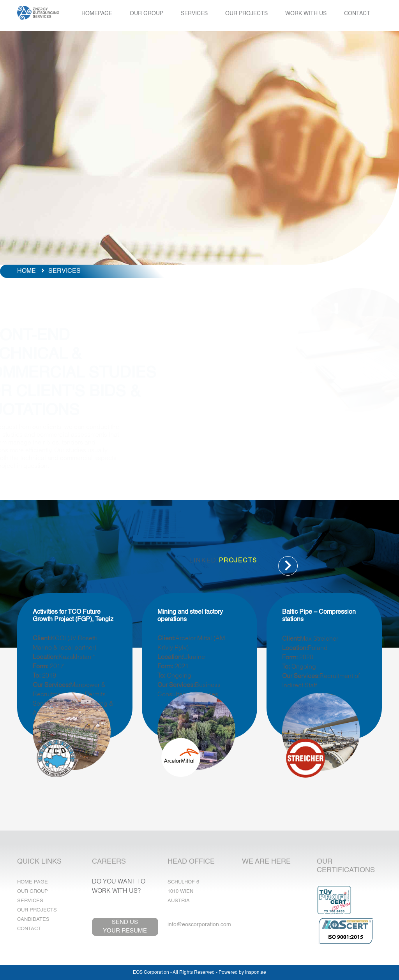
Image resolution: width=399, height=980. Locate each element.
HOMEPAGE (97, 14)
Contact (29, 929)
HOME (26, 271)
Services (30, 901)
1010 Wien (180, 891)
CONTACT (357, 14)
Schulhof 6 (183, 882)
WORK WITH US (306, 14)
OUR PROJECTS (246, 14)
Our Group (33, 891)
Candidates (33, 919)
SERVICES (194, 14)
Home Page (33, 882)
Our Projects (37, 910)
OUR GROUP (147, 14)
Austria (179, 901)
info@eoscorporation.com (199, 925)
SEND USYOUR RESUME (125, 927)
